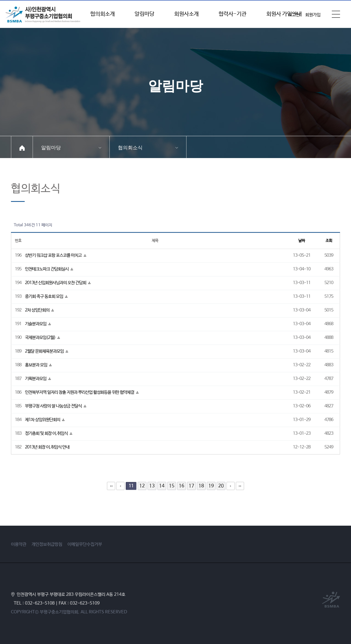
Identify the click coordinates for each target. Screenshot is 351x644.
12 (142, 486)
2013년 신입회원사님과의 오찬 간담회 (56, 283)
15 (172, 486)
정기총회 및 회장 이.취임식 (47, 433)
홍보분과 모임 (36, 365)
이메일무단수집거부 (85, 544)
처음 (111, 486)
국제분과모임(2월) (41, 338)
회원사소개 (186, 14)
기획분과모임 (36, 379)
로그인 (294, 15)
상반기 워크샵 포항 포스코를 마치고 (54, 255)
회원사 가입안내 (284, 14)
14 (162, 486)
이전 (120, 486)
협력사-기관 (233, 14)
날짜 (302, 241)
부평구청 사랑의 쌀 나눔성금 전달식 (54, 406)
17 (191, 486)
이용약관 (19, 544)
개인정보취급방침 (47, 544)
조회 (329, 241)
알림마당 (145, 14)
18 (201, 486)
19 (211, 486)
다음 (231, 486)
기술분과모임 (36, 324)
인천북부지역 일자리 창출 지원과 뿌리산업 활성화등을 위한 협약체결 (80, 392)
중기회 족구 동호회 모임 (44, 297)
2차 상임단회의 (38, 310)
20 (221, 486)
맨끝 (240, 486)
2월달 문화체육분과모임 (45, 351)
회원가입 (313, 15)
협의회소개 (103, 14)
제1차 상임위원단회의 (43, 420)
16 (182, 486)
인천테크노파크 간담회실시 (47, 269)
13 (152, 486)
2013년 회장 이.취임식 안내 (47, 447)
